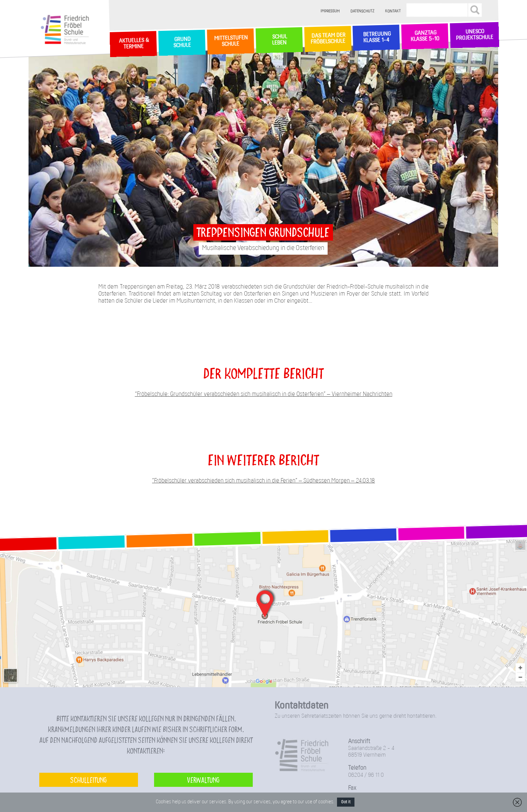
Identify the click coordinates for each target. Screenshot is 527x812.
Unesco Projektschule (474, 35)
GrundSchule (182, 43)
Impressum (330, 11)
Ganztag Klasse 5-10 (425, 36)
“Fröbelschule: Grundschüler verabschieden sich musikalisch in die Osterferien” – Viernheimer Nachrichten (264, 394)
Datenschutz (363, 11)
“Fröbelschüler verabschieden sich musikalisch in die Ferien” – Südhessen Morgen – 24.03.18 (263, 481)
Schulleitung (88, 780)
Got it (346, 802)
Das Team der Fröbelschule (327, 39)
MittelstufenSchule (230, 41)
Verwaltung (203, 780)
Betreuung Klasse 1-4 (376, 37)
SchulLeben (279, 40)
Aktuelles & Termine (133, 44)
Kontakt (393, 11)
